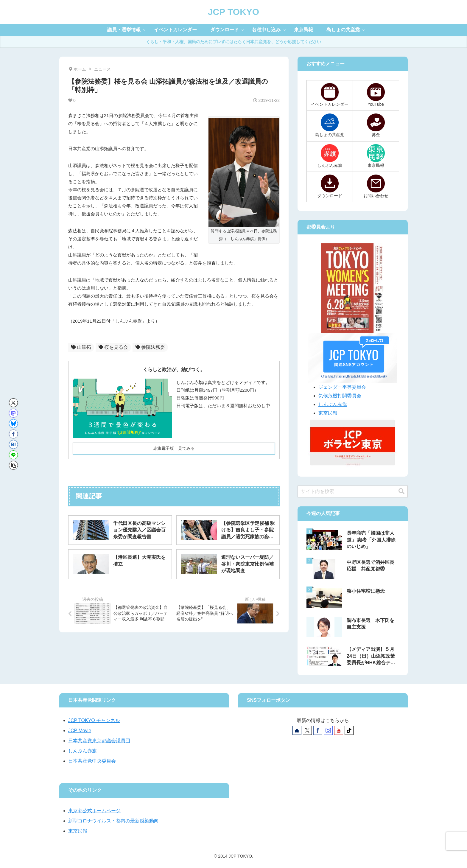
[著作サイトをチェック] (297, 730)
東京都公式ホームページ (94, 811)
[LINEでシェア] (13, 455)
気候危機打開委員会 (340, 396)
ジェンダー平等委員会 (342, 387)
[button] (13, 465)
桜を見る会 (113, 347)
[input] (353, 491)
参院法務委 (150, 347)
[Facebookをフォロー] (318, 730)
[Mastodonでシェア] (13, 413)
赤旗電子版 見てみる (174, 448)
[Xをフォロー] (307, 730)
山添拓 (81, 347)
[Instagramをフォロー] (328, 730)
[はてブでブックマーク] (13, 444)
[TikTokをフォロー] (349, 730)
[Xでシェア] (13, 403)
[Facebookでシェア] (13, 434)
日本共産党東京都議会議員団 (99, 741)
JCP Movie (80, 731)
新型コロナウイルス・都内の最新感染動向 (113, 821)
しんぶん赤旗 (333, 404)
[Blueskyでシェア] (13, 424)
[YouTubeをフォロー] (339, 730)
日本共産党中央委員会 (92, 761)
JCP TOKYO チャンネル (94, 720)
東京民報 (328, 413)
